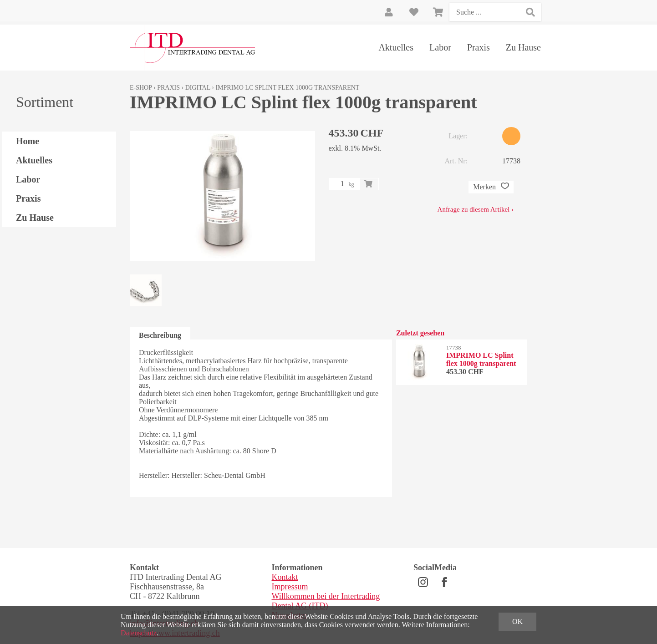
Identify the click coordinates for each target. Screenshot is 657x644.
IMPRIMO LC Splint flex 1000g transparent (287, 88)
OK (517, 621)
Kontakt (285, 577)
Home (28, 141)
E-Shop (141, 88)
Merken (491, 187)
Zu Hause (523, 47)
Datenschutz (139, 633)
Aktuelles (396, 47)
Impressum (290, 587)
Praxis (479, 47)
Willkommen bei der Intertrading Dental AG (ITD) (326, 601)
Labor (440, 47)
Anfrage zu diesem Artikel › (476, 209)
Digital (198, 88)
